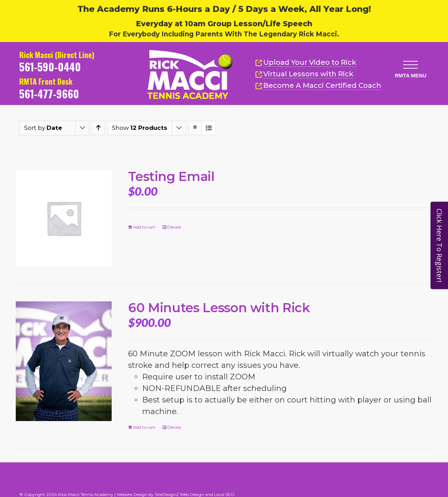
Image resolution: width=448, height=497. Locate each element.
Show (140, 128)
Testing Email (171, 176)
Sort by (43, 128)
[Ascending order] (98, 128)
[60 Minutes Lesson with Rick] (64, 361)
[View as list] (209, 128)
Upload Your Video (310, 62)
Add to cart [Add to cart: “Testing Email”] (144, 227)
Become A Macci (318, 86)
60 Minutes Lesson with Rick (219, 308)
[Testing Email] (64, 218)
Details (174, 227)
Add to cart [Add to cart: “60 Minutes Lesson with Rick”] (144, 427)
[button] (411, 65)
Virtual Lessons (304, 74)
